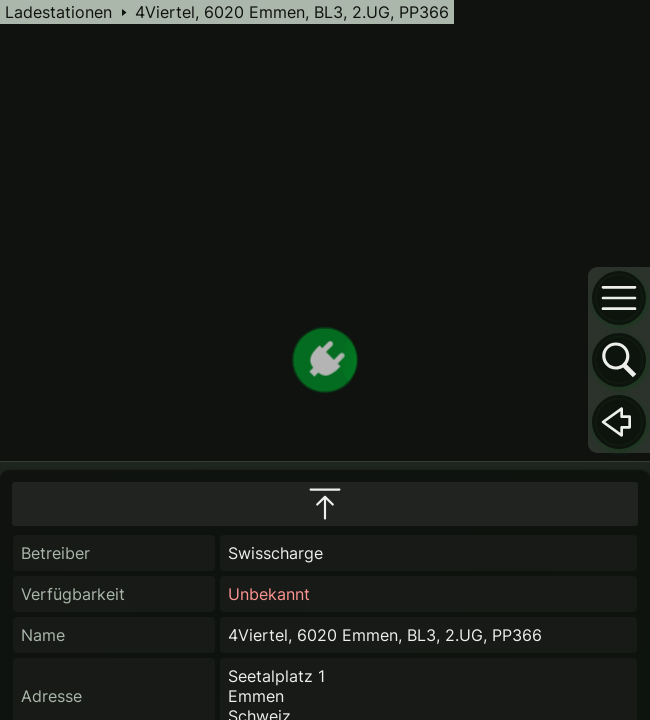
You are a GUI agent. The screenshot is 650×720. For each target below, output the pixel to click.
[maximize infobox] (325, 504)
